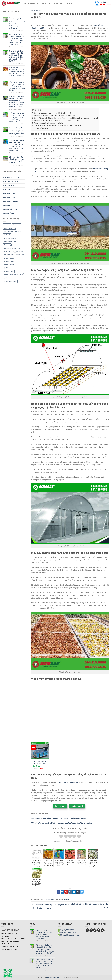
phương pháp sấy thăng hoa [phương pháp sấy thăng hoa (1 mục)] (12, 248)
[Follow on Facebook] (87, 930)
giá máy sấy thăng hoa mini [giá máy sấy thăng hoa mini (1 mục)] (11, 238)
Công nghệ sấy (36, 11)
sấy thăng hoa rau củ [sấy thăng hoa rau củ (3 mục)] (10, 268)
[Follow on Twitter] (95, 930)
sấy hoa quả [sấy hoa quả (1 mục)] (19, 251)
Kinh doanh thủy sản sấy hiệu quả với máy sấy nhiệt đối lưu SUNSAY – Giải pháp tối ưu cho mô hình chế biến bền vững (17, 102)
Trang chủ (31, 4)
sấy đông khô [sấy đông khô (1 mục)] (7, 278)
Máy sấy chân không (10, 185)
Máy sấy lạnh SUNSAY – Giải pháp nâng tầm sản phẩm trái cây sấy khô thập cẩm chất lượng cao (17, 72)
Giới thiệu (40, 4)
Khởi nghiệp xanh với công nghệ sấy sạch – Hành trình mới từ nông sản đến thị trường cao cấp (17, 117)
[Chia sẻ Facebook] (58, 892)
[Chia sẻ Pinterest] (66, 892)
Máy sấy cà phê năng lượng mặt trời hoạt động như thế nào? (54, 115)
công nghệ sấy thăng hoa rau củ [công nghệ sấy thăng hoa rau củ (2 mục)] (13, 231)
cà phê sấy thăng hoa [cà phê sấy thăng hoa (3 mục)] (10, 228)
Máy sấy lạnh (8, 189)
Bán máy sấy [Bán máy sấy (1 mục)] (7, 225)
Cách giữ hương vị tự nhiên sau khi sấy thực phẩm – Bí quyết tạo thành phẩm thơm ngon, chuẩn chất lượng (17, 23)
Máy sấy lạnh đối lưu (10, 193)
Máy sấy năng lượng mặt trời (13, 201)
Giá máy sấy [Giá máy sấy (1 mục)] (7, 235)
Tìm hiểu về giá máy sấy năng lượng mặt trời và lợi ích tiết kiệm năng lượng (59, 818)
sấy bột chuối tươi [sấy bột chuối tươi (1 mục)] (9, 251)
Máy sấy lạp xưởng (10, 197)
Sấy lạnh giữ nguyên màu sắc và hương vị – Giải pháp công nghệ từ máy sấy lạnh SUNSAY (17, 86)
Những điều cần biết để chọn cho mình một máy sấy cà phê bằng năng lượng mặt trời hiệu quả (66, 118)
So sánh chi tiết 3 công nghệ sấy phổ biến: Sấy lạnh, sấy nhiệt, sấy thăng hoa (16, 131)
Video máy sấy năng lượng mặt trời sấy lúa (48, 123)
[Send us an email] (99, 930)
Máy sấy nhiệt (8, 205)
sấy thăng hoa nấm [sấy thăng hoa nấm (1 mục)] (9, 265)
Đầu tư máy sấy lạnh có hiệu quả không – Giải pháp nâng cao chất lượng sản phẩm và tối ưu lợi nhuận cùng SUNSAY (17, 39)
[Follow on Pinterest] (102, 930)
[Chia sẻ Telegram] (82, 892)
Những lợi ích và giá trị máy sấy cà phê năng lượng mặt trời (54, 113)
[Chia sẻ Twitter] (62, 892)
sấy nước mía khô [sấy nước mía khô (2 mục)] (9, 255)
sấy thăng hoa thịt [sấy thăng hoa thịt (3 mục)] (9, 271)
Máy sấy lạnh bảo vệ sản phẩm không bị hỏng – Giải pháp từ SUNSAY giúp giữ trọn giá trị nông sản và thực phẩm (17, 145)
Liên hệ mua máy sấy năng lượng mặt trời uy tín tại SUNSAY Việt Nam (57, 126)
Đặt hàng (105, 4)
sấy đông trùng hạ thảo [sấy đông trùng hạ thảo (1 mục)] (10, 281)
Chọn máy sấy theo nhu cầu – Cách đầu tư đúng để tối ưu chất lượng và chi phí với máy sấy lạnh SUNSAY (17, 56)
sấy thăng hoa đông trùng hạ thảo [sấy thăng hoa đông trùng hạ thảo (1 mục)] (13, 275)
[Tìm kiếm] (25, 4)
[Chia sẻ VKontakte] (70, 892)
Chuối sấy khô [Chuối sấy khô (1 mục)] (17, 225)
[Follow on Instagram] (91, 930)
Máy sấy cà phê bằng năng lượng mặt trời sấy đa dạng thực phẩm (56, 121)
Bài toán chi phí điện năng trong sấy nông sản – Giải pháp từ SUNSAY (17, 160)
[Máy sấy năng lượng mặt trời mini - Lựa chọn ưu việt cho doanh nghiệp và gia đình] (40, 750)
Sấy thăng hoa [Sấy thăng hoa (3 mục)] (20, 255)
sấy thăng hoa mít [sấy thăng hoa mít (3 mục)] (9, 261)
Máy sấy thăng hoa (10, 209)
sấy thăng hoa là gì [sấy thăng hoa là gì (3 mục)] (9, 258)
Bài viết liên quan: (43, 128)
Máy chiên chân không (11, 177)
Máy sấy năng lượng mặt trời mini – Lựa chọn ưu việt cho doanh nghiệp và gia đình (39, 762)
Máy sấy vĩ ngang (9, 213)
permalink (66, 899)
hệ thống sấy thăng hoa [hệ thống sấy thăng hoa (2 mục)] (10, 241)
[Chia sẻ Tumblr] (78, 892)
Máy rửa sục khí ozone (11, 181)
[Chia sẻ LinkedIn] (74, 892)
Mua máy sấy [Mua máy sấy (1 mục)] (7, 245)
